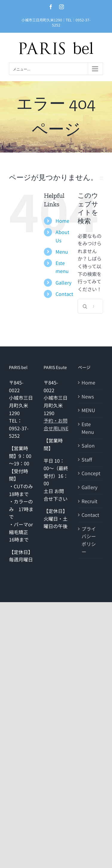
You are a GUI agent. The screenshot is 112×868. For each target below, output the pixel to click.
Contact (64, 294)
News (88, 396)
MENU (88, 410)
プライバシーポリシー (89, 540)
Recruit (89, 501)
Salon (88, 445)
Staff (87, 459)
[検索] (85, 306)
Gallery (63, 282)
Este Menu (88, 428)
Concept (91, 473)
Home (62, 221)
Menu (62, 252)
